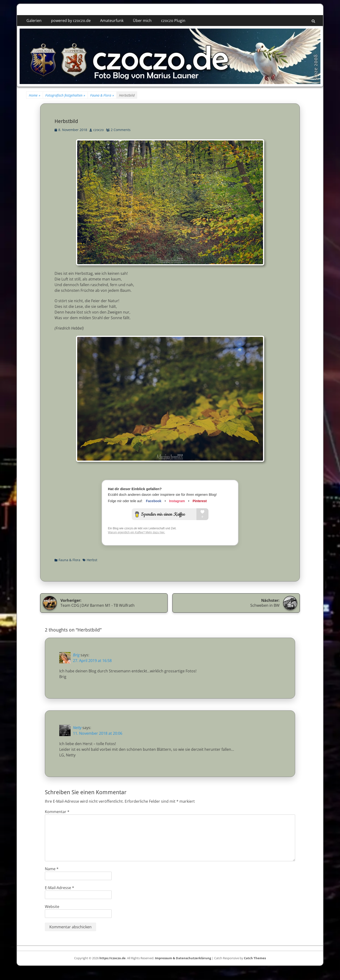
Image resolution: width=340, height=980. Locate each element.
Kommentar (57, 812)
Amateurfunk (112, 21)
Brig (76, 655)
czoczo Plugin (173, 21)
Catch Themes (255, 958)
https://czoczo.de (113, 958)
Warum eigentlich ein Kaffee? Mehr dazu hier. (136, 532)
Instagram (177, 501)
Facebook (154, 501)
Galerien (34, 21)
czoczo (98, 130)
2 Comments (121, 130)
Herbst (92, 560)
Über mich (142, 21)
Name (52, 869)
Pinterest (200, 501)
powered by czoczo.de (71, 21)
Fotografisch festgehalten (65, 95)
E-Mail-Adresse (59, 888)
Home (35, 95)
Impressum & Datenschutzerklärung (183, 958)
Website (52, 907)
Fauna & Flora (102, 95)
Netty (77, 728)
